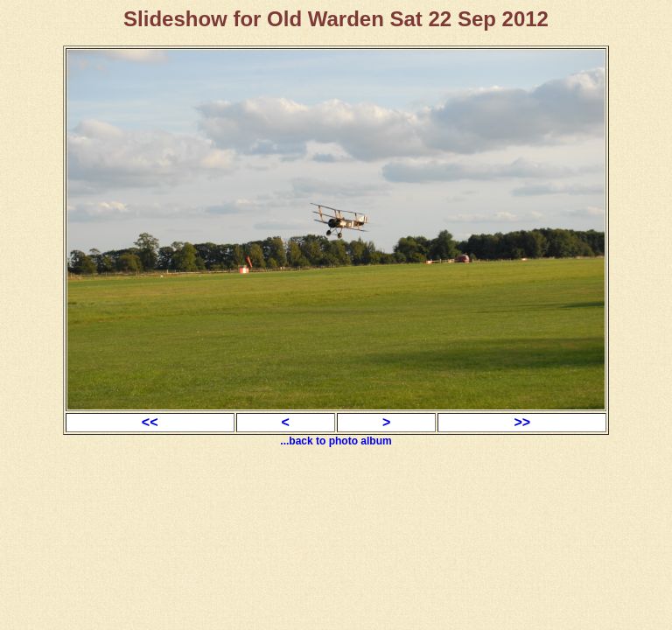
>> (522, 422)
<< (150, 422)
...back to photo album (336, 441)
